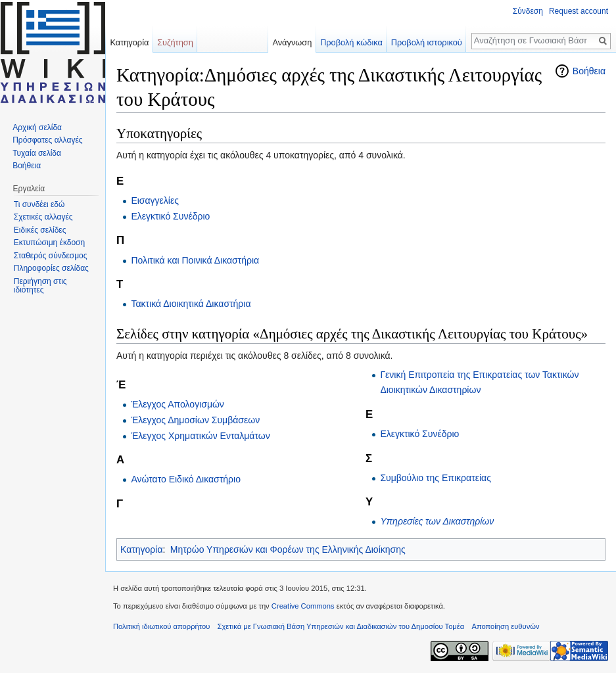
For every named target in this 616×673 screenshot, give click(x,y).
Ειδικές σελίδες (40, 230)
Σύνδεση (528, 11)
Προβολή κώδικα (351, 42)
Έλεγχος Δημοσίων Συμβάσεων (195, 420)
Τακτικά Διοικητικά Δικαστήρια (191, 304)
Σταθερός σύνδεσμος (51, 256)
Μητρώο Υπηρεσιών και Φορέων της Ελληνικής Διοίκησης (288, 549)
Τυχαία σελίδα (37, 153)
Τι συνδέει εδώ (39, 204)
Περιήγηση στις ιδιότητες (40, 286)
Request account (579, 11)
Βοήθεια (589, 71)
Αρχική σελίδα (37, 128)
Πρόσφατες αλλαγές (47, 140)
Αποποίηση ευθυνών (505, 626)
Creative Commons (303, 606)
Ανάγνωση (292, 42)
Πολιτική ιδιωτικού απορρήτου (161, 626)
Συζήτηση (175, 42)
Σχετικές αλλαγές (43, 217)
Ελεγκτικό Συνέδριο (170, 216)
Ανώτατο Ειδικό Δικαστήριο (186, 479)
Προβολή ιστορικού (427, 42)
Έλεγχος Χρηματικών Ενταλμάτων (200, 436)
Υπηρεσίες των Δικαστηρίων (437, 521)
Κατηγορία (142, 549)
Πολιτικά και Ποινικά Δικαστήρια (195, 260)
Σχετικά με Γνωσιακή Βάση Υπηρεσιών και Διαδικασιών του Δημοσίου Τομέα (341, 626)
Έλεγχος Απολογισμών (177, 404)
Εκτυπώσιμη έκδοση (49, 243)
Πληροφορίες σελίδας (51, 268)
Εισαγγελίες (155, 200)
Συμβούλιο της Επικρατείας (436, 478)
